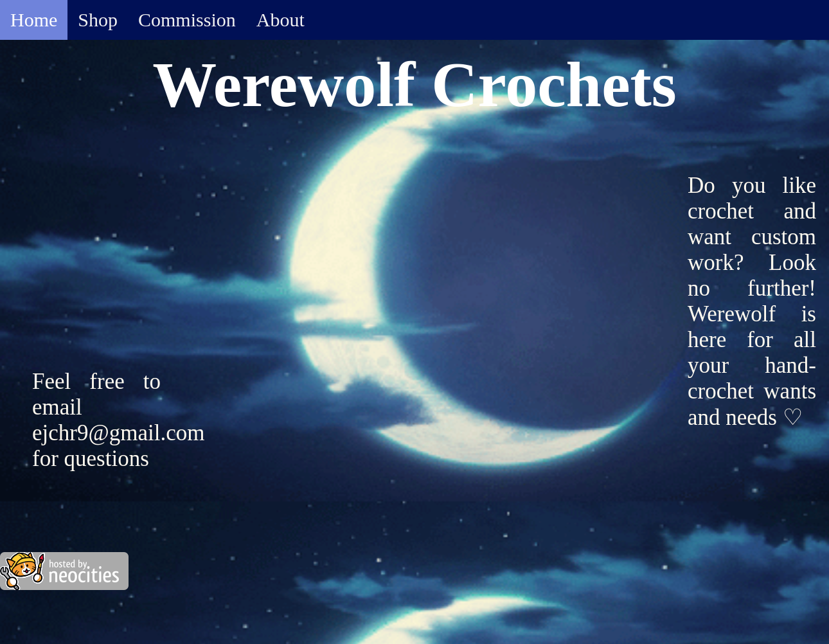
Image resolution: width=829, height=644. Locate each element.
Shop (98, 20)
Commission (187, 20)
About (281, 20)
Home (34, 20)
